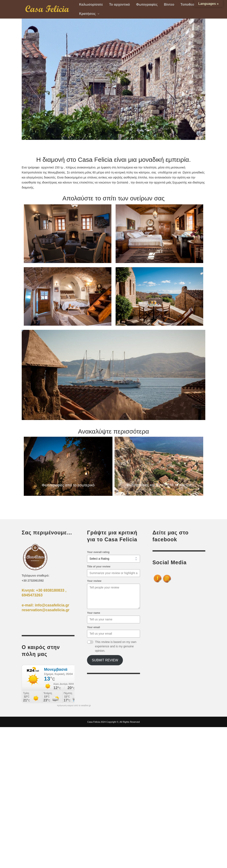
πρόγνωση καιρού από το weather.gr (74, 706)
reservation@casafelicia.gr (46, 610)
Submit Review (105, 660)
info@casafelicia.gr (52, 605)
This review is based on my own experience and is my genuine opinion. (116, 646)
